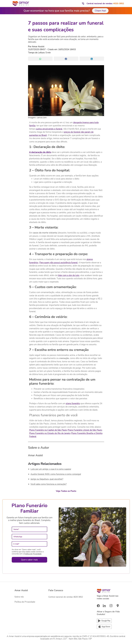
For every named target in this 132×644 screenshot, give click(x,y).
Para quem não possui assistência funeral (59, 263)
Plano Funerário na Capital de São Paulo (48, 430)
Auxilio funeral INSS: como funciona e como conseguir (56, 474)
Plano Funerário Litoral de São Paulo (85, 430)
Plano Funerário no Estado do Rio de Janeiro (50, 433)
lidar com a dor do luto (69, 275)
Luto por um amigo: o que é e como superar (51, 469)
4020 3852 (78, 597)
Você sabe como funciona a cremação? (49, 484)
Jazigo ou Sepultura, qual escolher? (47, 479)
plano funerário (73, 403)
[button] (40, 59)
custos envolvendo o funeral (49, 129)
